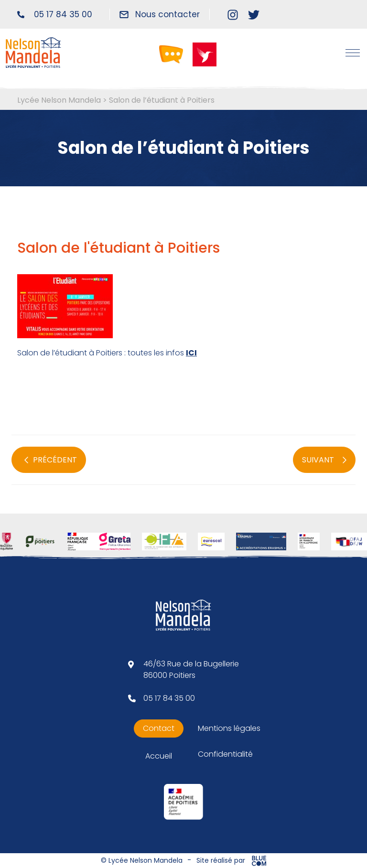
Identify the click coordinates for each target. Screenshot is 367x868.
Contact (159, 728)
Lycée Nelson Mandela (59, 100)
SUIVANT (324, 460)
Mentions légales (229, 728)
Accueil (159, 756)
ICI (191, 353)
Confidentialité (225, 754)
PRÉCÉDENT (51, 460)
